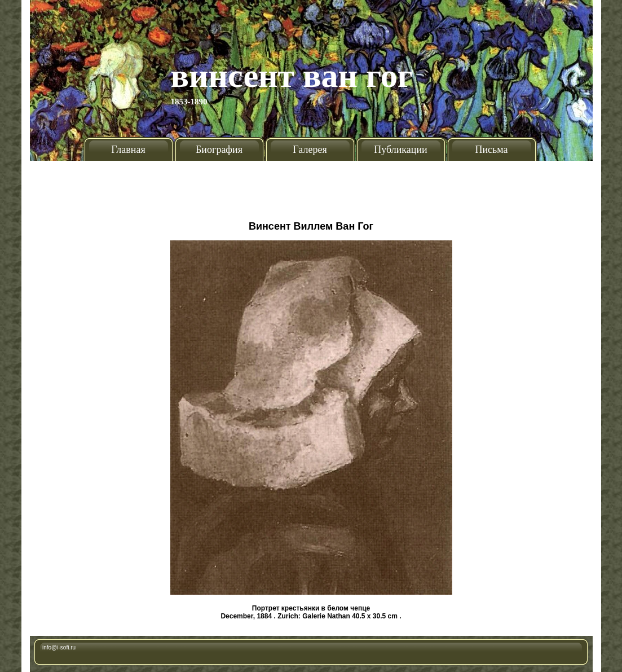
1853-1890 (189, 102)
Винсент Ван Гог (292, 76)
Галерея (310, 150)
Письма (491, 150)
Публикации (400, 150)
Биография (219, 150)
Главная (128, 150)
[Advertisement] (311, 186)
